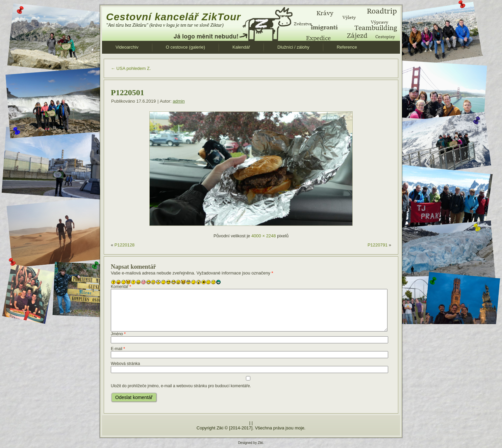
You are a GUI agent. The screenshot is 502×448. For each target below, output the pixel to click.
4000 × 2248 (264, 236)
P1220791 (378, 245)
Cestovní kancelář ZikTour (173, 17)
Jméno (118, 334)
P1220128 (124, 245)
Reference (347, 47)
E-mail (118, 349)
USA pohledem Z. (131, 68)
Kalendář (241, 47)
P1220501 (128, 93)
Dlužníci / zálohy (293, 47)
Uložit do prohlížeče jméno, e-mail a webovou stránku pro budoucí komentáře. (181, 386)
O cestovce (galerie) (185, 47)
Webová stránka (125, 364)
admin (179, 101)
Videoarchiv (127, 47)
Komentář (121, 287)
